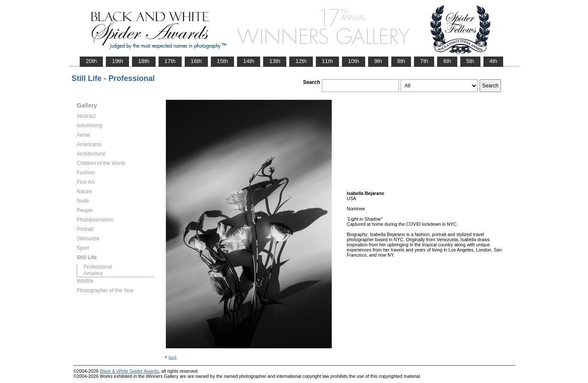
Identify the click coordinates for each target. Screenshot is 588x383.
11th (327, 61)
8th (401, 61)
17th (170, 61)
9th (378, 61)
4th (493, 61)
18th (144, 61)
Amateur (93, 273)
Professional (98, 267)
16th (196, 61)
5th (470, 61)
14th (249, 61)
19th (117, 61)
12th (301, 61)
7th (424, 61)
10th (354, 61)
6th (447, 61)
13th (275, 61)
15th (222, 61)
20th (91, 61)
